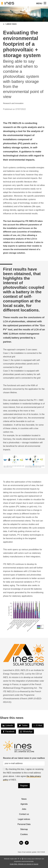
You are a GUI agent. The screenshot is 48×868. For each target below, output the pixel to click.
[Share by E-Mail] (38, 726)
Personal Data (24, 824)
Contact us (24, 814)
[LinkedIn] (8, 726)
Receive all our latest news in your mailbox (24, 758)
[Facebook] (9, 732)
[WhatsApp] (26, 732)
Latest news (11, 24)
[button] (45, 3)
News (24, 799)
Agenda (24, 804)
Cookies (24, 834)
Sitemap (24, 829)
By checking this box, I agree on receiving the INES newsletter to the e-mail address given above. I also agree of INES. (23, 774)
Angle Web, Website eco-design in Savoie (24, 864)
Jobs (24, 809)
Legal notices (24, 819)
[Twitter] (23, 726)
